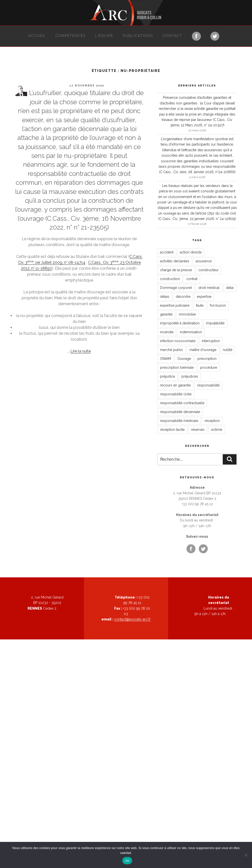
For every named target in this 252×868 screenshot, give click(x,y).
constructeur (208, 270)
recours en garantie (175, 385)
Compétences (71, 36)
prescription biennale (177, 367)
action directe (191, 252)
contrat (192, 279)
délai (230, 288)
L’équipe (104, 36)
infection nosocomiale (178, 341)
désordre (183, 297)
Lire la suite (81, 351)
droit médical (209, 288)
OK (127, 861)
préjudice (167, 376)
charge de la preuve (176, 270)
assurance (204, 261)
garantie (166, 314)
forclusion (218, 305)
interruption (211, 341)
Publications (138, 36)
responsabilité (208, 385)
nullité (228, 350)
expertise (204, 297)
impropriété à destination (180, 323)
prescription (207, 359)
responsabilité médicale (179, 421)
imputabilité (215, 323)
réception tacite (172, 430)
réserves (198, 430)
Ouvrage (184, 359)
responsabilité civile (176, 394)
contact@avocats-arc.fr (132, 619)
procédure (209, 367)
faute (200, 305)
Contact (173, 36)
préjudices (190, 376)
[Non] (246, 855)
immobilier (188, 314)
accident (167, 252)
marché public (172, 350)
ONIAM (165, 359)
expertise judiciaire (175, 305)
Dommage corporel (176, 288)
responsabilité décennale (180, 412)
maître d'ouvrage (203, 350)
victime (217, 430)
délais (165, 297)
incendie (167, 332)
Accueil (37, 36)
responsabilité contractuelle (182, 403)
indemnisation (191, 332)
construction (170, 279)
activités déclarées (175, 261)
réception (212, 421)
